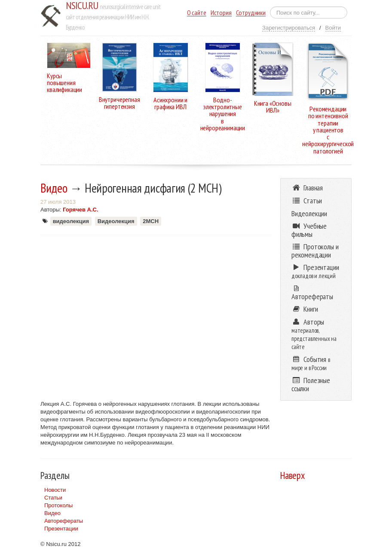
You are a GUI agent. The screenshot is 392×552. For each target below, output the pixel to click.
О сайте (197, 13)
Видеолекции (309, 213)
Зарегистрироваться (289, 28)
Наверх (292, 475)
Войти (333, 28)
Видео (54, 188)
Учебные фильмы (309, 230)
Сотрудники (251, 13)
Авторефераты (64, 521)
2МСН (151, 221)
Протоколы (58, 505)
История (221, 13)
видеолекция (71, 221)
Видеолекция (116, 221)
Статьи (53, 498)
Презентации (61, 529)
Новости (55, 490)
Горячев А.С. (80, 210)
